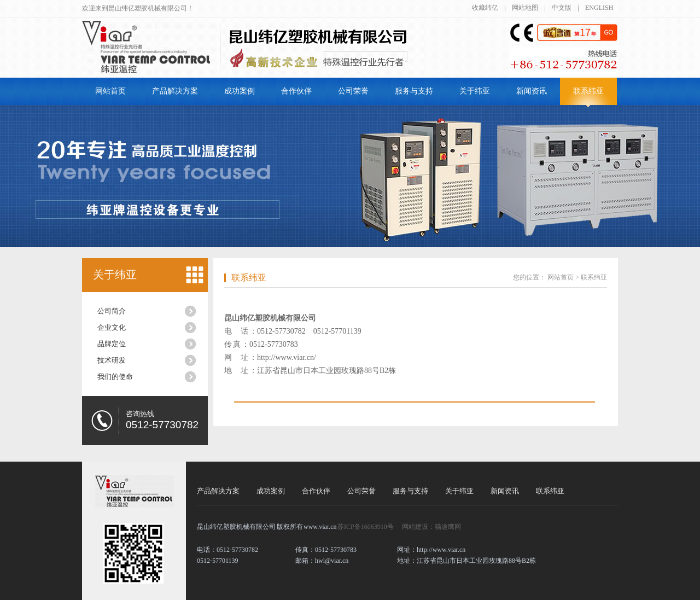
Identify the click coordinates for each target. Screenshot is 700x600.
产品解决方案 (175, 91)
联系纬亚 (588, 91)
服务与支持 (414, 91)
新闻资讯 (532, 91)
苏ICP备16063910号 (366, 527)
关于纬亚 (475, 91)
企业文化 (112, 327)
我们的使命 (115, 377)
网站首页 (110, 91)
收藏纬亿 (485, 8)
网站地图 (525, 8)
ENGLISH (599, 8)
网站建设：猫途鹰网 (431, 527)
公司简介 (112, 311)
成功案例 (240, 91)
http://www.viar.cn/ (287, 357)
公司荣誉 (353, 91)
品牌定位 (112, 344)
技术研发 (112, 360)
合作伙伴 (296, 91)
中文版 (562, 8)
